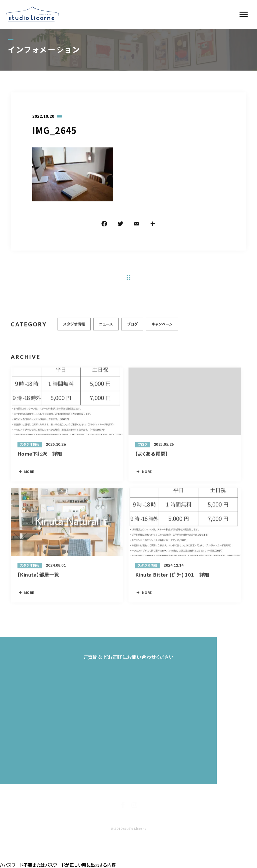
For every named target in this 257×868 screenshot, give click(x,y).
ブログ (132, 326)
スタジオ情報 (74, 326)
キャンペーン (162, 326)
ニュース (106, 326)
